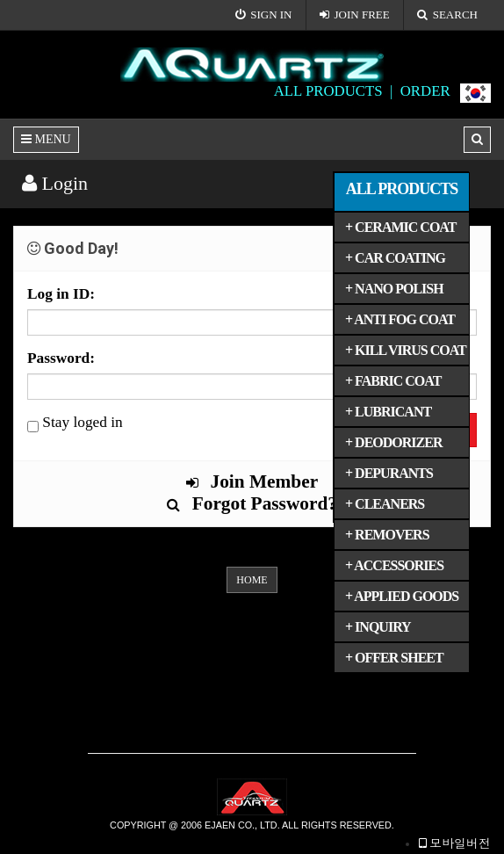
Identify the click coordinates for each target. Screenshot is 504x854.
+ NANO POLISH (394, 289)
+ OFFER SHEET (394, 658)
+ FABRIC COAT (393, 381)
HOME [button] (252, 580)
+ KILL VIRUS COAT (406, 350)
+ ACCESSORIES (394, 565)
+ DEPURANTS (389, 473)
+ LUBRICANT (388, 412)
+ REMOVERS (387, 535)
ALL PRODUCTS (402, 189)
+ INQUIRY (378, 627)
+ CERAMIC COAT (400, 227)
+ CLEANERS (385, 504)
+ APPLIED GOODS (402, 596)
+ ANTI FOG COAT (400, 319)
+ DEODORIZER (393, 442)
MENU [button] (46, 139)
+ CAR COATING (395, 258)
